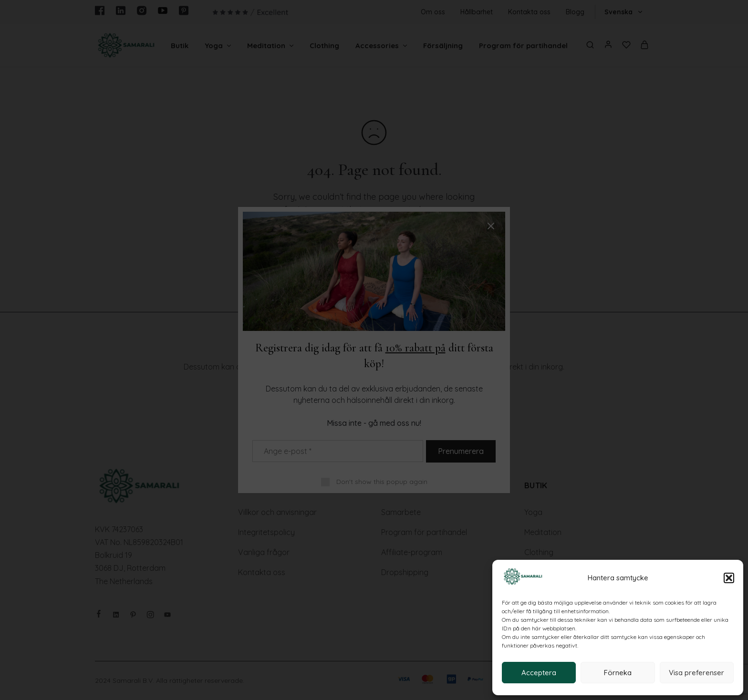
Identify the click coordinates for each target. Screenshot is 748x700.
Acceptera (539, 673)
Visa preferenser (696, 673)
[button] (729, 578)
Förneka (618, 673)
